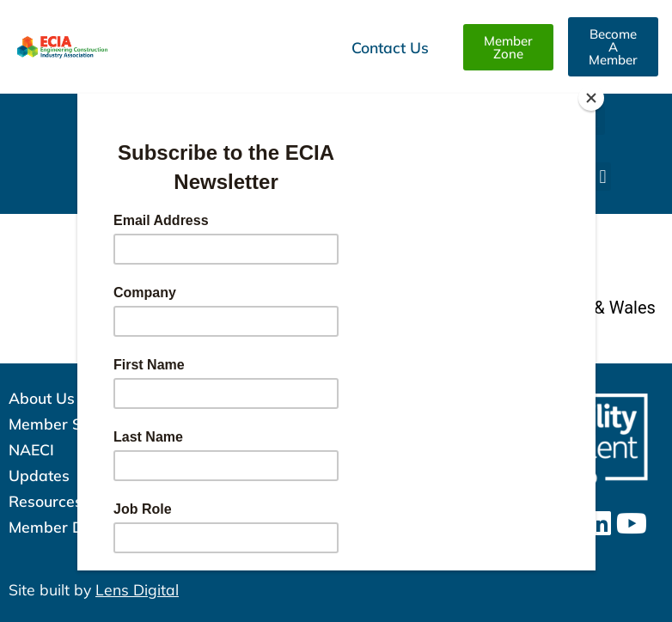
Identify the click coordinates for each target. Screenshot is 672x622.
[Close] (591, 98)
